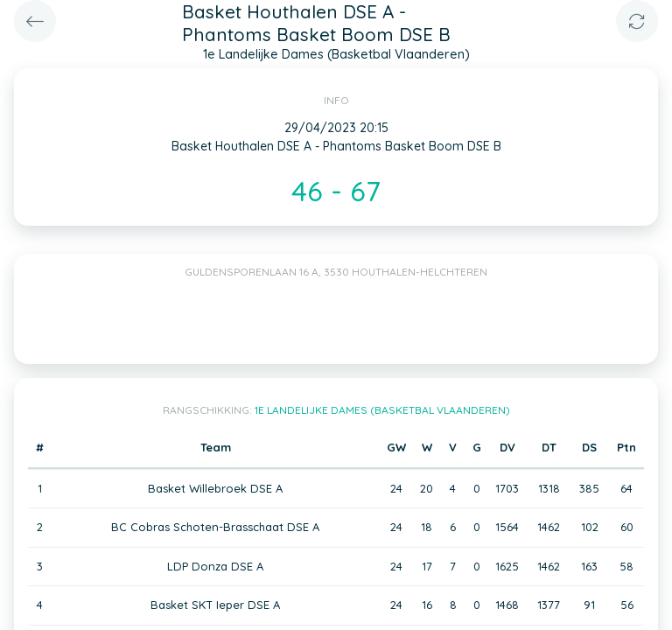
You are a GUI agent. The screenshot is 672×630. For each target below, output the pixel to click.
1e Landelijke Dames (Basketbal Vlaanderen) (382, 410)
